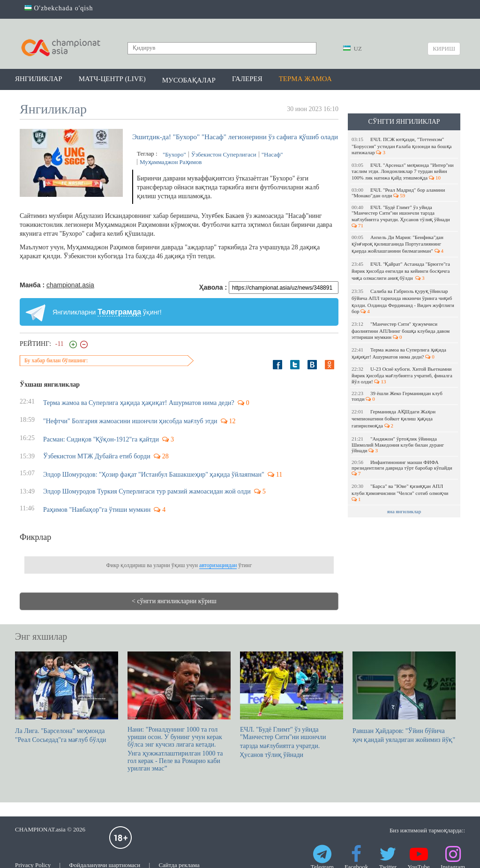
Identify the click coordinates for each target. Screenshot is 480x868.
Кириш (444, 49)
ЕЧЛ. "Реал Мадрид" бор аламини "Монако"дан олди (398, 193)
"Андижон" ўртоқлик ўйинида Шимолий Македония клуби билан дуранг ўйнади (398, 445)
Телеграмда (119, 312)
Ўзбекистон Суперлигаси (224, 154)
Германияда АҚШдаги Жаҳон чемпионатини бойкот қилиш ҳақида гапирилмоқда (394, 419)
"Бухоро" (174, 154)
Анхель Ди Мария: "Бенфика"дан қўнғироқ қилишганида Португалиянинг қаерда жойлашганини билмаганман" (397, 244)
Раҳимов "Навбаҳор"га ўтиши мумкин (97, 510)
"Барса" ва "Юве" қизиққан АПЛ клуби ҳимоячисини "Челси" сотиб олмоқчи (401, 493)
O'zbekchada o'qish (59, 8)
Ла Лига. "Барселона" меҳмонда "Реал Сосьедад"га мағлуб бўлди (67, 697)
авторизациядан (218, 565)
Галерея (247, 79)
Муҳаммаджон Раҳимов (171, 162)
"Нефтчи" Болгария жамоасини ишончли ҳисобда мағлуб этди (130, 421)
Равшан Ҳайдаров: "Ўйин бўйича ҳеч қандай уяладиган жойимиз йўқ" (404, 697)
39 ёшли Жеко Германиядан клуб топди (397, 396)
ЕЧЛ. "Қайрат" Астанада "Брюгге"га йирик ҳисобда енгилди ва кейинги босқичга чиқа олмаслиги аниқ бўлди (401, 271)
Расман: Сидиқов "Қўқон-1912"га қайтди (101, 439)
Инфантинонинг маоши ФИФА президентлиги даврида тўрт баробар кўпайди (403, 468)
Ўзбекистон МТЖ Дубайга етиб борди (97, 456)
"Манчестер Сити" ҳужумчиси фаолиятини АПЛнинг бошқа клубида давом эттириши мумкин (401, 330)
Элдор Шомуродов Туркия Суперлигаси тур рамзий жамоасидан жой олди (147, 491)
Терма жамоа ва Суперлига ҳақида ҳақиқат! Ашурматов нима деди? (399, 353)
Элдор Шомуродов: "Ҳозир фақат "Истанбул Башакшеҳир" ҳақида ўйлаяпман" (154, 475)
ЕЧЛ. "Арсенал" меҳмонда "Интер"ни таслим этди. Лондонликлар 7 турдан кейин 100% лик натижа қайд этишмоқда (403, 171)
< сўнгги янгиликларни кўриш (174, 601)
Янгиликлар (39, 79)
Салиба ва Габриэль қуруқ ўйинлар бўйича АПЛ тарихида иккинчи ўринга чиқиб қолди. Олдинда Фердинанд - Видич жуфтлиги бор (403, 301)
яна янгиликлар (404, 511)
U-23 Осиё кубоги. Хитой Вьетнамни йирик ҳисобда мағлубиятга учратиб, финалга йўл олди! (402, 375)
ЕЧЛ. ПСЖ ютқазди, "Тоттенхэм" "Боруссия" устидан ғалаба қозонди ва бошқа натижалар (401, 146)
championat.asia (70, 285)
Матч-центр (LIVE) (112, 79)
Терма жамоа (305, 79)
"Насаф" (272, 154)
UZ (352, 49)
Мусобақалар (189, 80)
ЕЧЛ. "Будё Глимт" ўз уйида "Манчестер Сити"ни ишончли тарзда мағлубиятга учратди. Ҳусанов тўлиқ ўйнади (401, 216)
